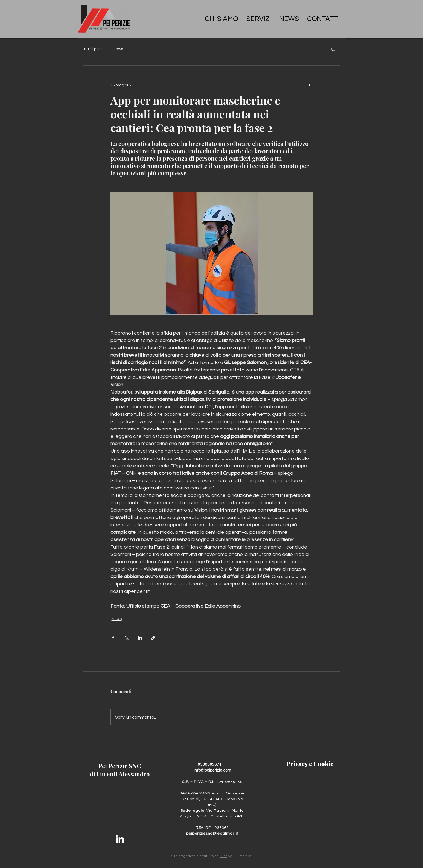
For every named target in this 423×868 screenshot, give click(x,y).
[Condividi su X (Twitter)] (126, 638)
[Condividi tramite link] (153, 638)
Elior (223, 856)
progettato (187, 856)
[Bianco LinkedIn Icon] (120, 839)
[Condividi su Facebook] (113, 638)
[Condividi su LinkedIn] (140, 638)
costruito (207, 856)
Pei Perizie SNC (120, 766)
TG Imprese (242, 856)
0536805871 (210, 764)
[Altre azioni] (310, 85)
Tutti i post (93, 49)
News (118, 49)
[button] (333, 49)
